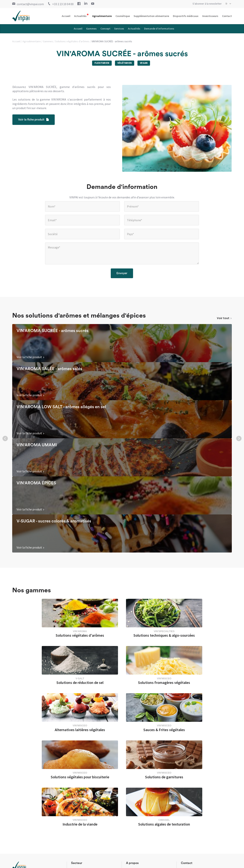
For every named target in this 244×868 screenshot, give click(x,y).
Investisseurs (210, 16)
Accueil (66, 16)
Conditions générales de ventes (54, 862)
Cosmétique (123, 16)
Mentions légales (22, 862)
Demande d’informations (159, 29)
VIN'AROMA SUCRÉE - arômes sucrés (112, 41)
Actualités (80, 16)
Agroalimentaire (102, 16)
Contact (227, 16)
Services (119, 29)
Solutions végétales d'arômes (73, 41)
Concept (105, 29)
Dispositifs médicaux (186, 16)
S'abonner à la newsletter (207, 4)
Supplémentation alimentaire (151, 16)
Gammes (91, 29)
